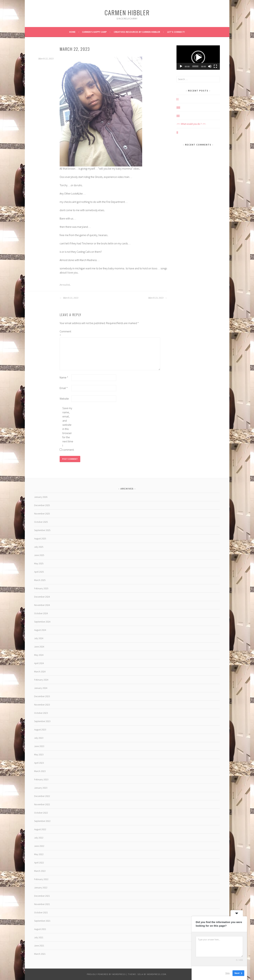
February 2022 (41, 879)
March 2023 (40, 771)
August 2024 (40, 630)
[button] (198, 58)
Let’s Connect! (176, 32)
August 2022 (40, 829)
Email (64, 388)
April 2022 (39, 863)
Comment (65, 333)
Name (64, 377)
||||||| (178, 107)
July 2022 (39, 838)
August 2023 (40, 730)
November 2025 (42, 514)
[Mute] (210, 66)
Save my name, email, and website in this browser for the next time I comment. (68, 429)
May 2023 (39, 754)
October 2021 (41, 912)
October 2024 (41, 613)
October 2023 (41, 713)
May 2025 (39, 563)
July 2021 (39, 937)
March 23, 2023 (158, 298)
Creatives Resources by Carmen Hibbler (137, 32)
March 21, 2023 (69, 298)
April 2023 (39, 763)
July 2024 (39, 638)
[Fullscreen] (215, 66)
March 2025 (40, 580)
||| (177, 132)
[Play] (181, 66)
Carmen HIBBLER (127, 12)
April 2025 (39, 572)
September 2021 (42, 921)
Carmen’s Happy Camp (94, 32)
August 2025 (40, 538)
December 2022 (42, 796)
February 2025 (41, 588)
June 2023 (39, 746)
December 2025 (42, 505)
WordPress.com (157, 974)
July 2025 (39, 547)
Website (64, 399)
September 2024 (42, 622)
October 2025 (41, 522)
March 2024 (40, 672)
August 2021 (40, 929)
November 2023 (42, 705)
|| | (178, 99)
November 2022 (42, 804)
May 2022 (39, 854)
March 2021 (40, 954)
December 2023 (42, 696)
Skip (228, 973)
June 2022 (39, 846)
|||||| (178, 116)
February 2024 (41, 680)
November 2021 (42, 904)
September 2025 (42, 530)
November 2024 (42, 605)
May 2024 (39, 655)
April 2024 (39, 663)
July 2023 (39, 738)
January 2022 (41, 888)
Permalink (65, 285)
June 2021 (39, 946)
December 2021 (42, 896)
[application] (198, 58)
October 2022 (41, 813)
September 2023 (42, 721)
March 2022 (40, 871)
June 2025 (39, 555)
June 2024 (39, 647)
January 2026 (41, 497)
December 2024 (42, 597)
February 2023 (41, 779)
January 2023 (41, 788)
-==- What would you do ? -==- (191, 124)
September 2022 (42, 821)
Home (72, 32)
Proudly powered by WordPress (106, 974)
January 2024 (41, 688)
